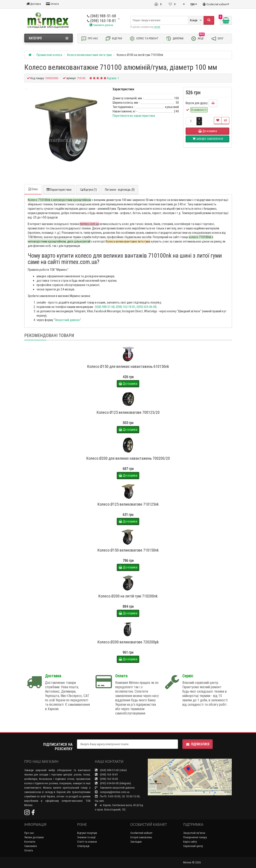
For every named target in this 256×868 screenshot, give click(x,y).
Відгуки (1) (88, 190)
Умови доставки (34, 837)
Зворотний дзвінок (67, 320)
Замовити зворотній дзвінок (115, 788)
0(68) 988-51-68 (105, 307)
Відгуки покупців (87, 833)
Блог (217, 39)
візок (157, 27)
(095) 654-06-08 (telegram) (113, 783)
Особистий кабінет (141, 833)
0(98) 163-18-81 (126, 307)
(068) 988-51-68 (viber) (111, 770)
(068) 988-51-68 (102, 16)
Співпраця (83, 846)
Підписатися (198, 744)
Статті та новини (87, 842)
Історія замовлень (141, 837)
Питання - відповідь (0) (120, 190)
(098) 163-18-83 (106, 779)
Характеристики (59, 190)
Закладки (136, 842)
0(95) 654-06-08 (146, 307)
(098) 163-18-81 (102, 21)
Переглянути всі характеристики (134, 116)
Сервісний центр (193, 846)
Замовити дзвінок (101, 25)
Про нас (90, 39)
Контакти (30, 842)
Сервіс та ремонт (144, 39)
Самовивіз (31, 846)
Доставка (34, 4)
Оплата (52, 4)
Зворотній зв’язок (194, 833)
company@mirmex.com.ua (112, 792)
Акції (198, 38)
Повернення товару (195, 837)
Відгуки (114, 39)
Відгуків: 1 (113, 78)
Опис (33, 189)
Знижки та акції (86, 837)
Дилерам (175, 39)
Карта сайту (190, 842)
